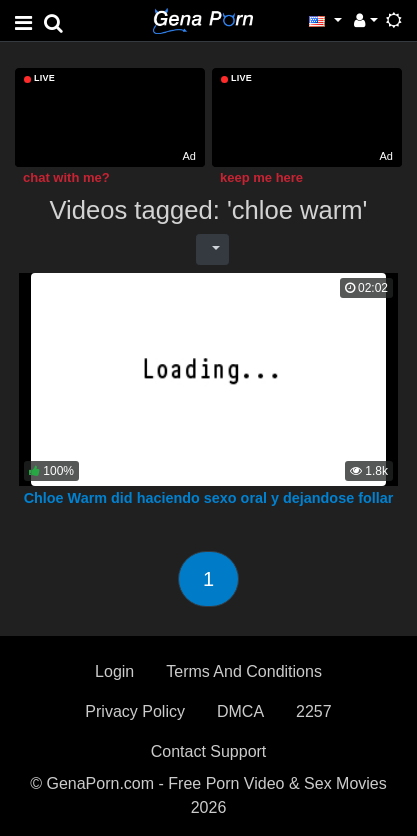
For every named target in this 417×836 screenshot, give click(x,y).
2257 (314, 711)
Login (114, 671)
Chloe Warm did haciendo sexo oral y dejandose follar (209, 498)
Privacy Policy (135, 711)
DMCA (240, 711)
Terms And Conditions (244, 671)
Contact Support (209, 751)
